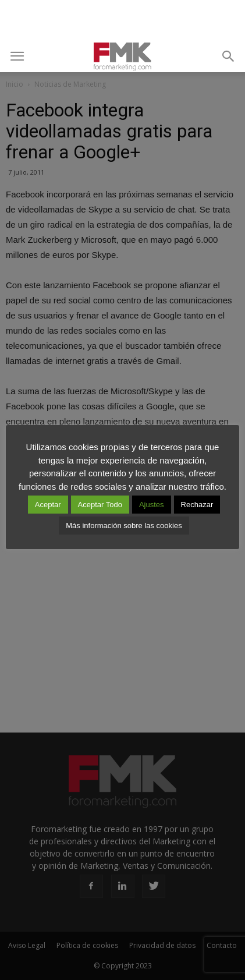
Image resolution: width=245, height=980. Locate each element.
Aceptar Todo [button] (100, 505)
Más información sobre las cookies (124, 526)
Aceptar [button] (48, 505)
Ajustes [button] (152, 505)
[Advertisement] (123, 20)
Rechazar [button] (197, 505)
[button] (229, 56)
